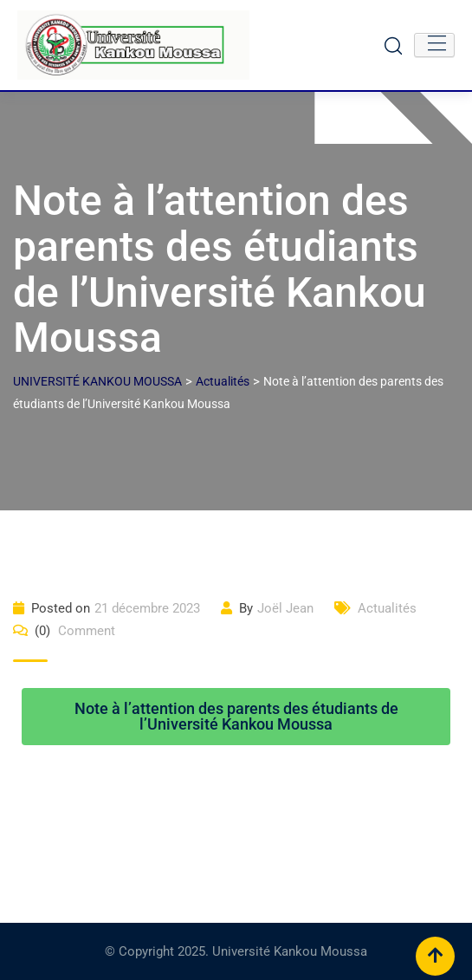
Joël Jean (285, 608)
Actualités (387, 608)
